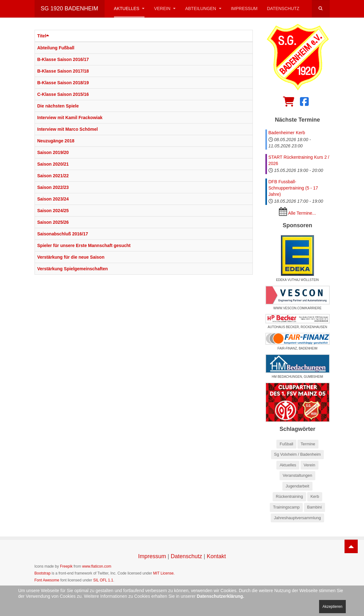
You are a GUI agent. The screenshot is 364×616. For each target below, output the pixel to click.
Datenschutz (283, 8)
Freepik (66, 566)
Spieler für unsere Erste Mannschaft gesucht (84, 245)
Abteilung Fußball (56, 48)
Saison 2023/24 (53, 199)
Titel (43, 36)
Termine (308, 444)
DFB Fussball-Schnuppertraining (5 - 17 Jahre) (293, 188)
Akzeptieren (332, 607)
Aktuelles (129, 8)
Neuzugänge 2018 (56, 141)
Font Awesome (47, 580)
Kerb (315, 496)
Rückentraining (289, 496)
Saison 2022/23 (53, 187)
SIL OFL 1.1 (103, 580)
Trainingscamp (286, 507)
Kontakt (216, 556)
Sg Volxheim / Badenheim (298, 454)
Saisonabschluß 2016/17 (63, 234)
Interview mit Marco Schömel (68, 129)
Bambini (315, 507)
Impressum (244, 8)
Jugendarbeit (297, 486)
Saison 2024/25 (53, 211)
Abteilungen (203, 8)
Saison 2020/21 (53, 164)
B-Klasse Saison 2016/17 (63, 59)
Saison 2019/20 (53, 152)
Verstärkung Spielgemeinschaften (73, 269)
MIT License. (164, 573)
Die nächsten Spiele (58, 106)
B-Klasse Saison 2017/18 (63, 71)
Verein (165, 8)
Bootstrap (43, 573)
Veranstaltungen (297, 475)
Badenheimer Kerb (287, 133)
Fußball (286, 444)
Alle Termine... (302, 213)
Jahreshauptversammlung (297, 518)
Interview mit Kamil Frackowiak (70, 118)
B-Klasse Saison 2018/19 (63, 83)
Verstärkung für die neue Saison (71, 257)
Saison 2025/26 (53, 222)
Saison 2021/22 (53, 176)
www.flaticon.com (97, 566)
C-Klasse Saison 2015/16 (63, 94)
